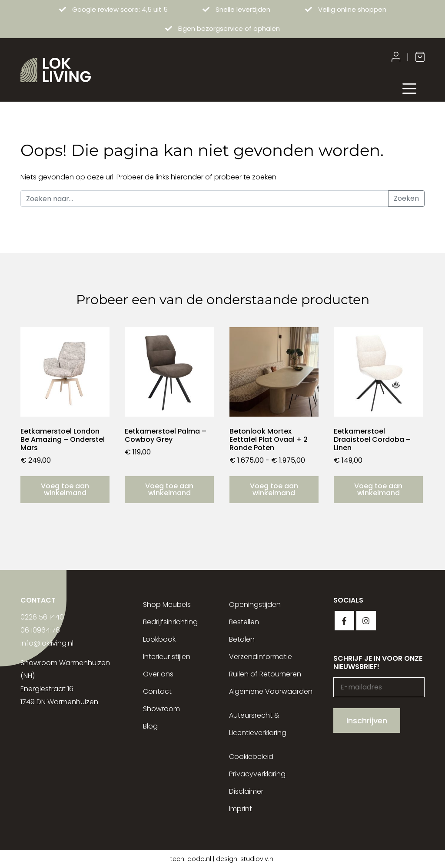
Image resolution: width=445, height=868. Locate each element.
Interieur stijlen (167, 657)
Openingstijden (255, 605)
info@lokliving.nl (47, 643)
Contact (157, 691)
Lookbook (159, 639)
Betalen (242, 639)
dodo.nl (199, 859)
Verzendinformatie (261, 657)
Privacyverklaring (257, 774)
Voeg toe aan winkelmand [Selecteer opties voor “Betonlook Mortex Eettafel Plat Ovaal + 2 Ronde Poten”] (274, 489)
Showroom (161, 709)
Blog (150, 726)
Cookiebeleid (251, 757)
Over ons (158, 674)
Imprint (241, 809)
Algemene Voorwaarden (271, 691)
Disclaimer (246, 791)
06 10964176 (40, 630)
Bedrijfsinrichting (170, 622)
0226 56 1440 (42, 617)
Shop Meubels (167, 605)
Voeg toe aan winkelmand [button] (65, 489)
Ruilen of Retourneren (265, 674)
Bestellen (244, 622)
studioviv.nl (257, 859)
